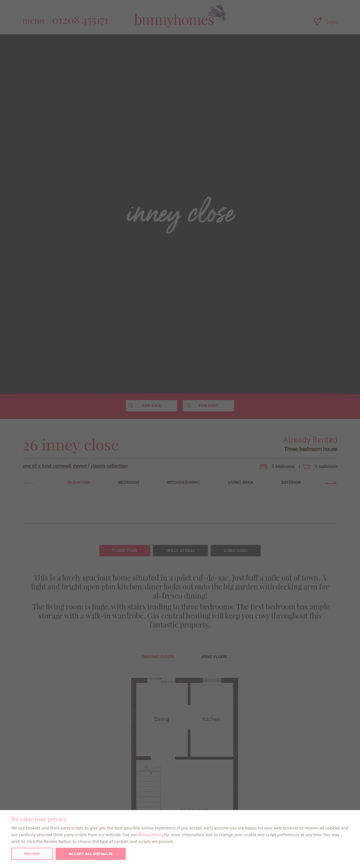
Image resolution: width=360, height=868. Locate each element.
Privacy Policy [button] (151, 835)
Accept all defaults (91, 854)
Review (32, 854)
